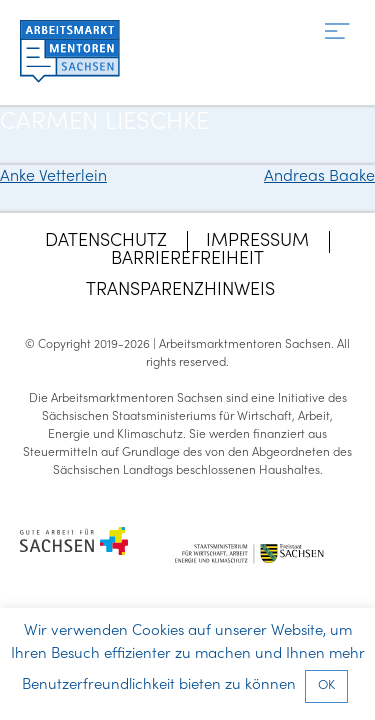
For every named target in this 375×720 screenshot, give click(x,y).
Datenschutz (106, 241)
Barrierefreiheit (187, 259)
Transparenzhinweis (180, 290)
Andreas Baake (319, 177)
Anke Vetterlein (53, 177)
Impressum (257, 241)
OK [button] (326, 686)
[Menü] (337, 32)
